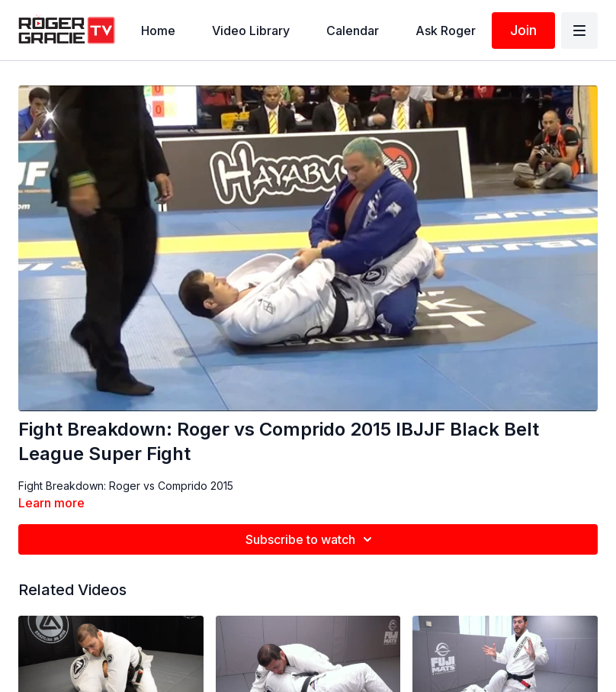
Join (523, 30)
